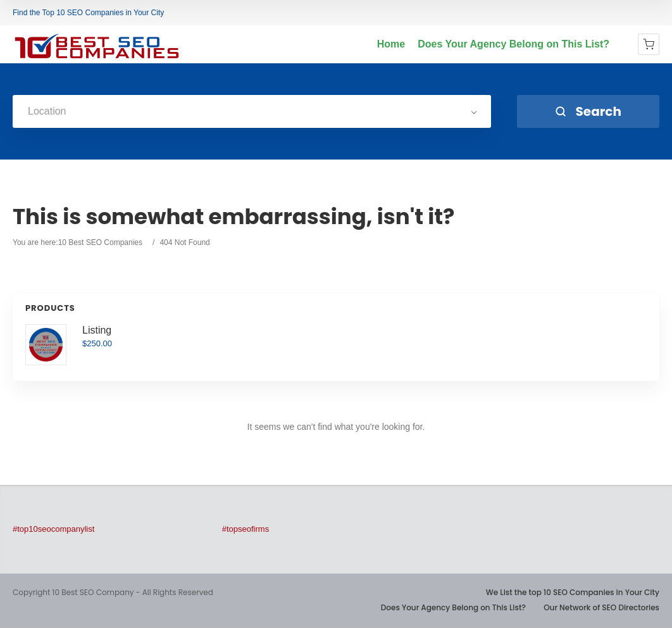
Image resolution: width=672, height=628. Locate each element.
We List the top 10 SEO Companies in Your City (573, 592)
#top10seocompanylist (53, 529)
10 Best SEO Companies (100, 242)
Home (391, 44)
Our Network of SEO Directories (601, 607)
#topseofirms (246, 529)
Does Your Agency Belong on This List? (513, 44)
